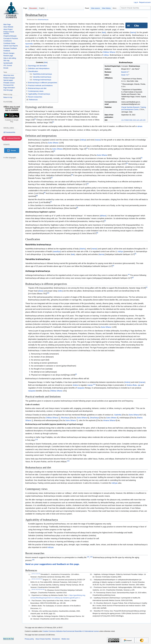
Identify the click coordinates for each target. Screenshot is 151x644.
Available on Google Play (12, 121)
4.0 (33, 590)
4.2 (37, 590)
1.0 (33, 574)
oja (139, 385)
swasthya (57, 251)
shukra (127, 382)
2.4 (41, 579)
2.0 (33, 579)
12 (36, 439)
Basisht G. (125, 72)
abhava (103, 216)
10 (48, 293)
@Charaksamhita (9, 132)
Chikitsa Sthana (109, 52)
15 (91, 557)
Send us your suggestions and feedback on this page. (52, 564)
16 (33, 560)
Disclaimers (56, 639)
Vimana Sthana (109, 420)
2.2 (37, 579)
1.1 (35, 574)
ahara (41, 291)
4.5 (44, 590)
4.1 (35, 590)
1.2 (37, 574)
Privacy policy (29, 639)
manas (98, 140)
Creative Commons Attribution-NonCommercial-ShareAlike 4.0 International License (71, 631)
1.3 (39, 574)
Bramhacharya (43, 19)
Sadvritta (118, 415)
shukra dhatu (132, 385)
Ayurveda (29, 44)
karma (133, 32)
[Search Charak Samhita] (135, 8)
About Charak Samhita (43, 639)
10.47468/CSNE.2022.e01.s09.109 (133, 120)
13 (68, 461)
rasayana (81, 388)
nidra (60, 291)
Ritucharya (65, 418)
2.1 (35, 579)
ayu (27, 46)
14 (88, 557)
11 (94, 384)
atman (140, 126)
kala (104, 32)
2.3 (39, 579)
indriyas (115, 483)
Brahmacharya (135, 66)
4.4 (41, 590)
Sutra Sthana (53, 143)
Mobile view (65, 639)
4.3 (39, 590)
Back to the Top (8, 639)
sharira (82, 249)
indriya (106, 55)
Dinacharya (94, 418)
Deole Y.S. (125, 75)
